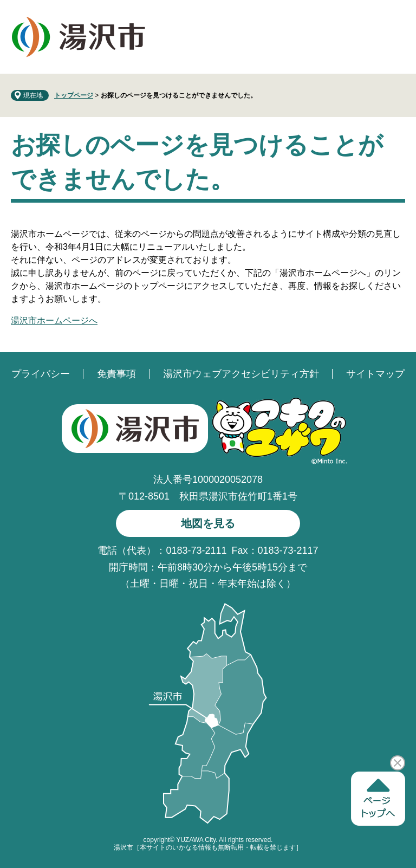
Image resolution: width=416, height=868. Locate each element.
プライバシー (41, 374)
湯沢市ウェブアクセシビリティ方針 (241, 374)
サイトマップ (375, 374)
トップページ (74, 95)
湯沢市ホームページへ (54, 320)
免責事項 (116, 374)
